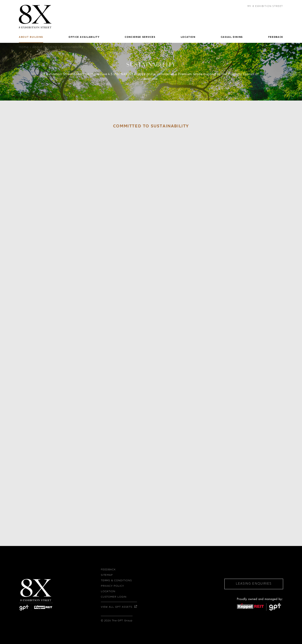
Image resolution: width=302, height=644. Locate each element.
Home (24, 47)
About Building (45, 47)
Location (108, 592)
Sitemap (107, 575)
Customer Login (114, 597)
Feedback (108, 570)
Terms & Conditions (116, 581)
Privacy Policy (112, 586)
